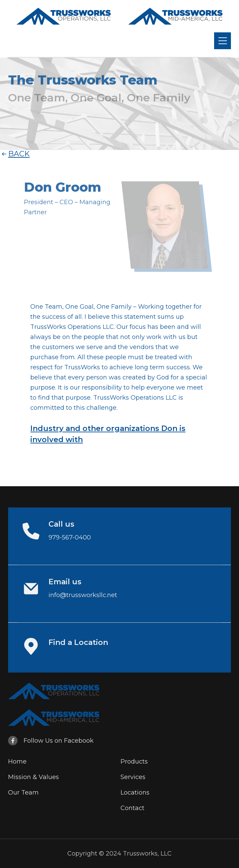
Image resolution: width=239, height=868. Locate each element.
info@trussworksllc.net (83, 595)
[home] (64, 16)
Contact (132, 808)
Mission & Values (33, 777)
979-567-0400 (70, 537)
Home (17, 762)
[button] (223, 41)
